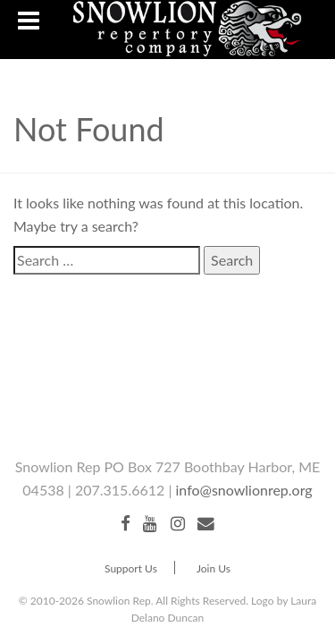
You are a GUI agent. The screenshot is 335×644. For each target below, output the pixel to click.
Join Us (214, 568)
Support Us (131, 568)
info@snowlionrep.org (244, 490)
